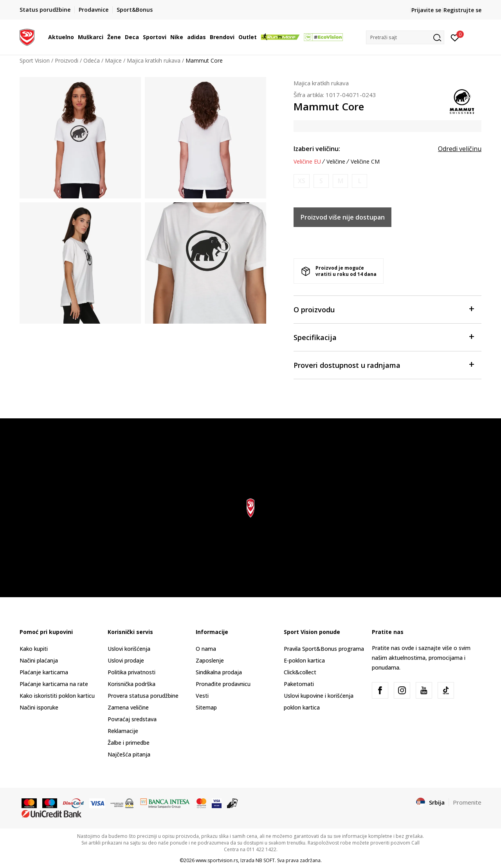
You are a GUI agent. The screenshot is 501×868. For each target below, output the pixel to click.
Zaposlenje (210, 660)
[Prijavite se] (455, 37)
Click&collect (300, 672)
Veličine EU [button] (307, 162)
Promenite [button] (467, 802)
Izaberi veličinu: (317, 149)
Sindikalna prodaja (219, 672)
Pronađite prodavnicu (223, 684)
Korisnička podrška (132, 684)
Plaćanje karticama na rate (54, 684)
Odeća (92, 60)
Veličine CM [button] (365, 162)
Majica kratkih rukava (154, 60)
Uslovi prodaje (126, 660)
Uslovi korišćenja (129, 649)
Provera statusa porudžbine (143, 696)
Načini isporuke (39, 707)
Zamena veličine (128, 707)
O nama (206, 649)
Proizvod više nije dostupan (343, 217)
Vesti (202, 696)
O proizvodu (384, 309)
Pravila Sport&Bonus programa (324, 649)
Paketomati (299, 684)
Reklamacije (123, 731)
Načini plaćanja (39, 660)
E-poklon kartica (304, 660)
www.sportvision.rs (217, 860)
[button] (405, 37)
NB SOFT (265, 860)
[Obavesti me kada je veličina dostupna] (302, 181)
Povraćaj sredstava (132, 719)
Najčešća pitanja (129, 754)
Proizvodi (67, 60)
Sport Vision (35, 60)
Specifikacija (384, 337)
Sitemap (206, 707)
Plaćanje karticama (44, 672)
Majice (113, 60)
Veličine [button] (336, 162)
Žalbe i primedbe (129, 743)
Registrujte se (462, 10)
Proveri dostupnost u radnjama (384, 365)
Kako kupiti (34, 649)
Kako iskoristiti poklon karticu (57, 696)
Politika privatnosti (132, 672)
